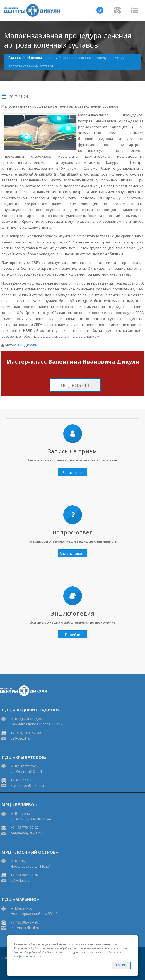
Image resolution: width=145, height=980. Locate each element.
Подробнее (75, 385)
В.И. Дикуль (27, 345)
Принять (121, 965)
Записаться (72, 472)
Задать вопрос (73, 553)
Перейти (73, 635)
